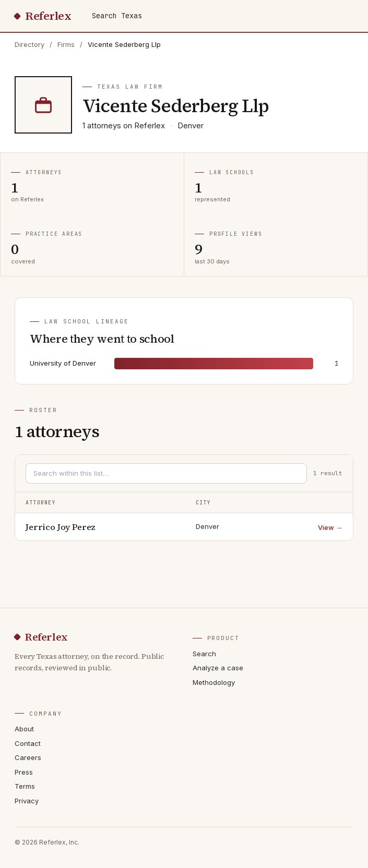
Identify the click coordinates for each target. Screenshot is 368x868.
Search (204, 654)
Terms (25, 786)
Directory (29, 44)
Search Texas (117, 16)
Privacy (27, 801)
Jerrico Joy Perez (61, 527)
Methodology (214, 682)
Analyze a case (218, 668)
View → (330, 527)
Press (24, 772)
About (24, 729)
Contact (28, 743)
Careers (28, 757)
